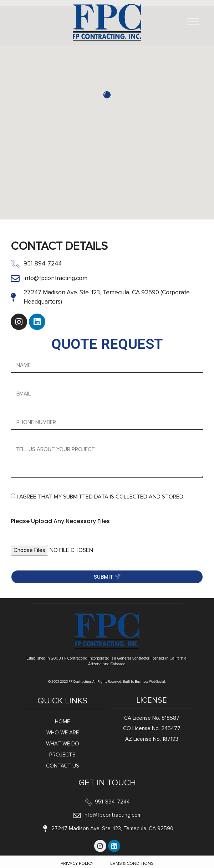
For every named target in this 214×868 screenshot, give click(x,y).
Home (62, 722)
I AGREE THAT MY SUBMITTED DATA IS (101, 497)
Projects (62, 755)
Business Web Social (150, 682)
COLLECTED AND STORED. (150, 497)
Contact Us (63, 766)
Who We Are (63, 733)
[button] (107, 102)
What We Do (63, 744)
